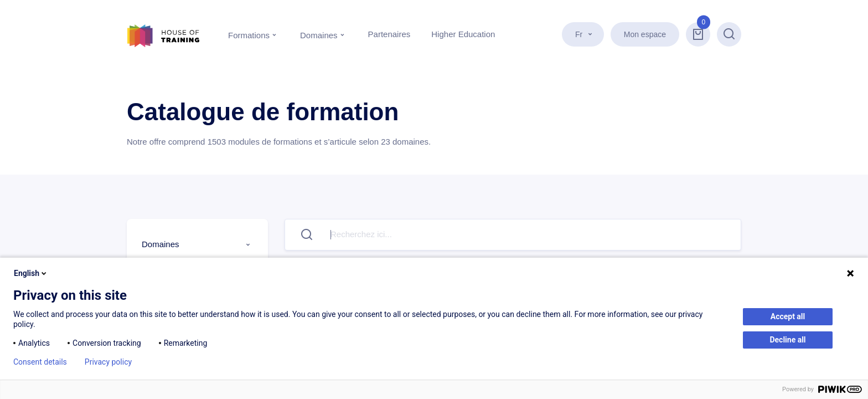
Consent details (40, 362)
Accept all (788, 316)
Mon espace (645, 34)
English (31, 273)
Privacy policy (108, 362)
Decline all (787, 340)
